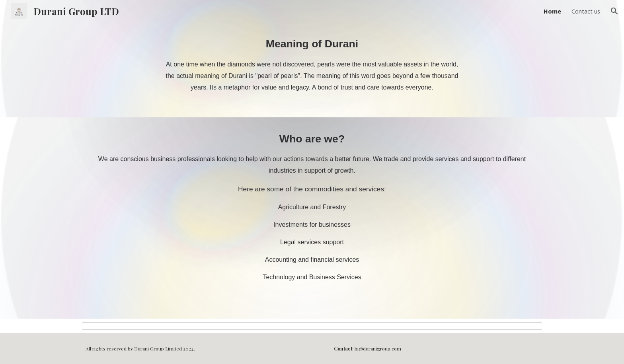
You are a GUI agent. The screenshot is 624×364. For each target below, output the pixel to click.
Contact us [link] (586, 11)
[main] (312, 70)
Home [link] (552, 11)
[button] (614, 11)
